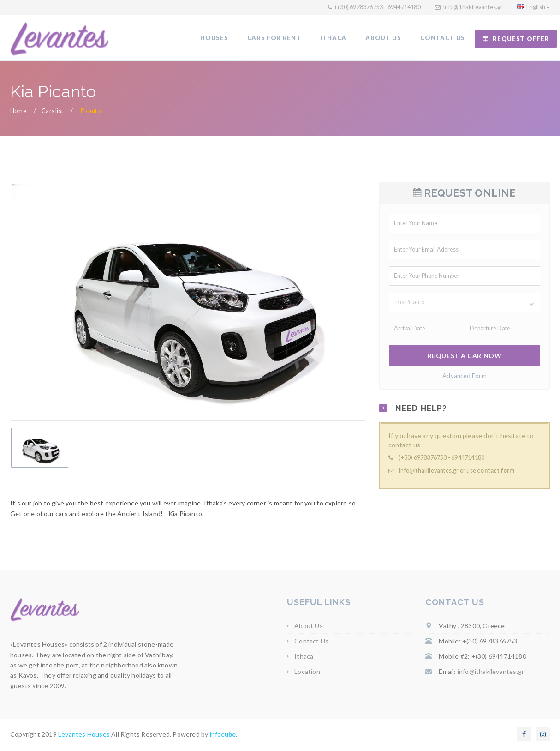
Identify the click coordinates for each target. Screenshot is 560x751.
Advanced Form (465, 377)
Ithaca (304, 658)
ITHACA (335, 38)
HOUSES (217, 38)
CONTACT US (443, 38)
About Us (309, 627)
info (223, 736)
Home (18, 112)
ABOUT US (384, 38)
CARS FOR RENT (277, 38)
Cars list (52, 112)
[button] (465, 304)
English (533, 7)
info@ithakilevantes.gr (473, 7)
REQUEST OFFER (516, 39)
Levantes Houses (84, 736)
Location (307, 672)
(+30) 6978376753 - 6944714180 (377, 7)
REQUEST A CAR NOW (465, 357)
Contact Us (311, 642)
